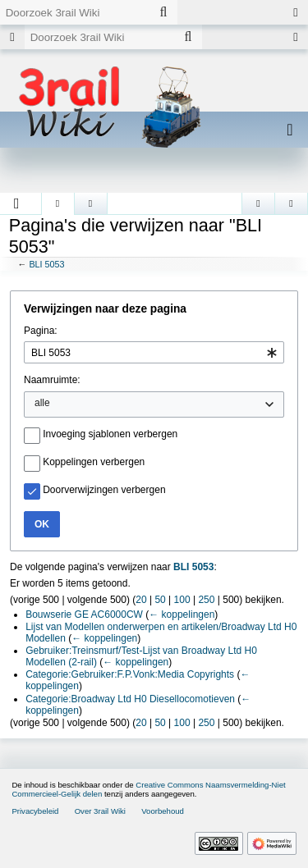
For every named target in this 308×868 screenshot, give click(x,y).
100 (182, 600)
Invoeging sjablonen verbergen (110, 434)
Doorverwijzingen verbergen (104, 490)
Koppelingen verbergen (94, 462)
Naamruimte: (52, 380)
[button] (17, 203)
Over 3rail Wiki (100, 811)
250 (206, 600)
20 (141, 600)
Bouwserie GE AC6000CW (84, 614)
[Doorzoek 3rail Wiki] (75, 12)
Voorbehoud (163, 811)
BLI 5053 (46, 264)
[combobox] (154, 352)
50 (160, 600)
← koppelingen (182, 614)
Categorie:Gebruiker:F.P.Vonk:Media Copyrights (130, 674)
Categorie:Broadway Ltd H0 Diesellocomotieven (130, 699)
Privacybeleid (35, 811)
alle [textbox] (42, 403)
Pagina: (41, 331)
